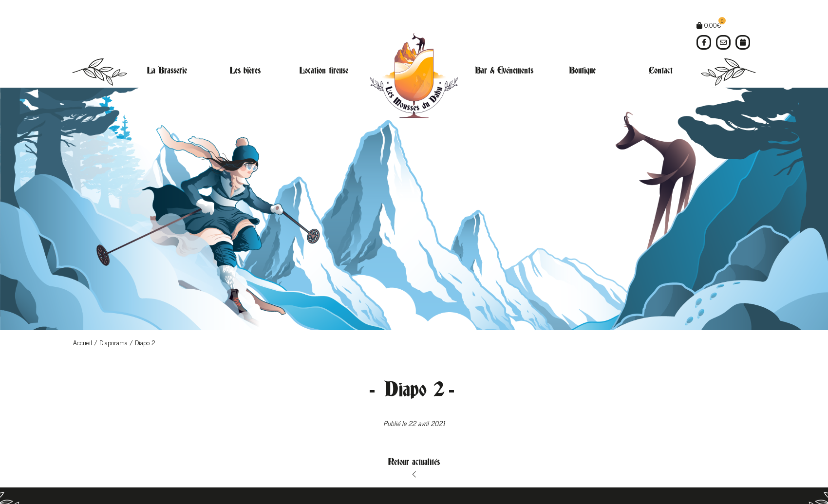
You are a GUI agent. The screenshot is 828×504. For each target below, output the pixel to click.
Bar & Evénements (504, 71)
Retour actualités (414, 462)
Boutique (582, 71)
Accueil (83, 342)
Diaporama (113, 342)
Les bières (245, 71)
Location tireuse (324, 71)
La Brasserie (167, 71)
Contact (661, 71)
